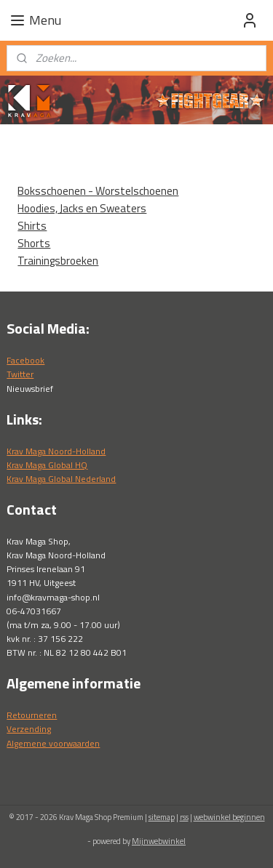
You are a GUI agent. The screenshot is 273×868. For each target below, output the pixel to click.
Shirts (32, 226)
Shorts (34, 243)
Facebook (25, 360)
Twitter (20, 374)
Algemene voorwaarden (53, 743)
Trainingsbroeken (58, 261)
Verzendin (27, 729)
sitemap (162, 817)
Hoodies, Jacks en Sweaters (82, 208)
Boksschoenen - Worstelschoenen (98, 191)
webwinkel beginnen (229, 817)
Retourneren (32, 715)
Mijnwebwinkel (159, 841)
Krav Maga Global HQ (47, 465)
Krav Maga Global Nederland (61, 479)
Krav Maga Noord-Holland (56, 451)
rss (184, 817)
